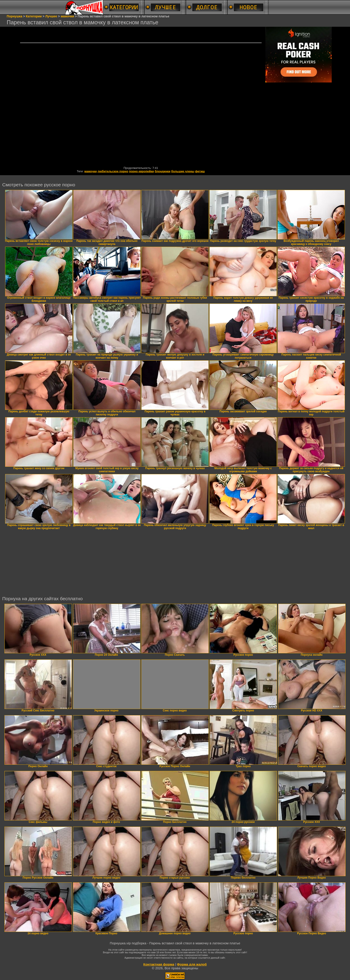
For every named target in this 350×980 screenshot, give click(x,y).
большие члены (183, 171)
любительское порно (113, 171)
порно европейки (142, 171)
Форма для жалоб (192, 964)
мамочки (91, 171)
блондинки (162, 171)
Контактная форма (159, 964)
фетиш (200, 171)
